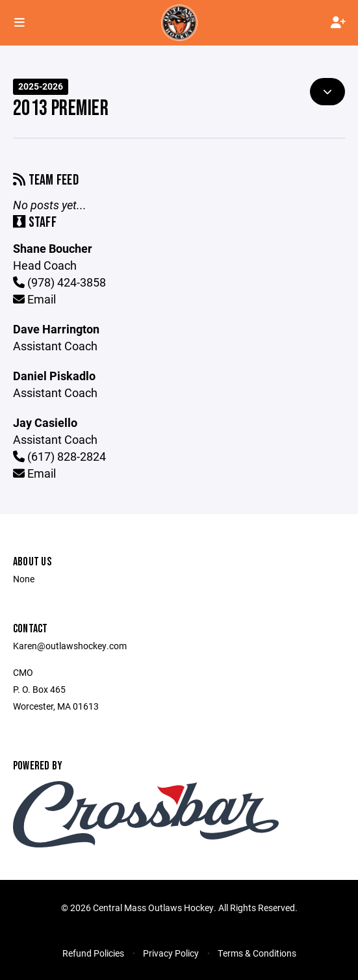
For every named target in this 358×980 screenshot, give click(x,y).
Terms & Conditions (257, 953)
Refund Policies (93, 953)
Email (34, 299)
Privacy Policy (171, 953)
